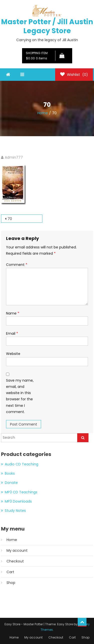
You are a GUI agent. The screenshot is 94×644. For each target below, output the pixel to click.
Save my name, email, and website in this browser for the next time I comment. (20, 396)
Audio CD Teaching (22, 464)
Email (12, 333)
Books (10, 473)
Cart (10, 572)
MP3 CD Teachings (21, 492)
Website (13, 354)
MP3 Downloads (18, 501)
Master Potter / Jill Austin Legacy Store (47, 26)
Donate (11, 483)
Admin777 (14, 157)
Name (13, 313)
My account (17, 550)
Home (12, 540)
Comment (17, 265)
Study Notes (15, 511)
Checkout (15, 561)
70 (10, 219)
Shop (11, 583)
